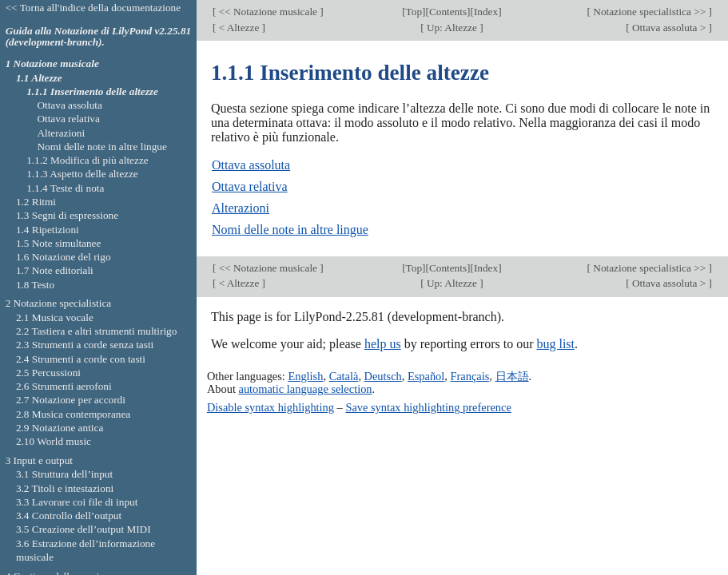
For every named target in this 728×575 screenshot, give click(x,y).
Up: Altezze (452, 28)
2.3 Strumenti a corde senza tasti (85, 345)
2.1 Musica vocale (55, 317)
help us (383, 344)
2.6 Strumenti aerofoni (64, 386)
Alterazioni (241, 208)
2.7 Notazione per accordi (71, 400)
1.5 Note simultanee (58, 243)
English (305, 376)
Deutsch (383, 376)
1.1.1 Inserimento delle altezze (92, 91)
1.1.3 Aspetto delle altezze (82, 174)
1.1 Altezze (39, 78)
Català (344, 376)
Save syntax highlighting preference (428, 407)
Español (426, 376)
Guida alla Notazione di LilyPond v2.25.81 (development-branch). (99, 37)
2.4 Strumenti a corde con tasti (81, 359)
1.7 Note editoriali (55, 270)
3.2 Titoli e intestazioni (65, 488)
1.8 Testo (35, 285)
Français (470, 376)
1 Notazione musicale (52, 63)
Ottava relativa (250, 186)
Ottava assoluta (251, 165)
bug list (555, 344)
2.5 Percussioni (48, 373)
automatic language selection (306, 389)
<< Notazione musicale (268, 12)
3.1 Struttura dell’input (64, 474)
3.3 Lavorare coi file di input (77, 502)
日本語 (512, 376)
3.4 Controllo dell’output (69, 516)
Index (486, 12)
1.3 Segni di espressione (67, 215)
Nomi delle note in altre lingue (290, 230)
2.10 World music (54, 441)
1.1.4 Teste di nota (65, 188)
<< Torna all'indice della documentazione (93, 8)
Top (414, 12)
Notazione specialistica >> (650, 12)
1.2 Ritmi (36, 202)
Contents (448, 12)
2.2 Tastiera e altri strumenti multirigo (96, 331)
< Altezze (239, 28)
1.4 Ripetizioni (48, 230)
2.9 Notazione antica (60, 428)
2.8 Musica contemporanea (73, 414)
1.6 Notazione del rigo (64, 257)
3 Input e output (39, 460)
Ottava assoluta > (669, 28)
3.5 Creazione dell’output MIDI (84, 529)
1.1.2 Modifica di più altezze (88, 160)
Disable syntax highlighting (271, 407)
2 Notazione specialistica (59, 303)
